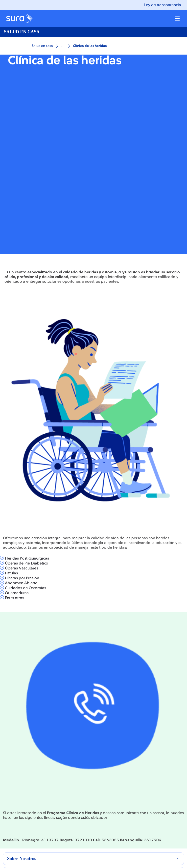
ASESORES (12, 803)
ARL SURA (12, 773)
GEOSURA (12, 813)
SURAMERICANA (18, 763)
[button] (93, 693)
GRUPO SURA (15, 753)
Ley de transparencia (163, 5)
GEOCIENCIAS (16, 834)
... (63, 46)
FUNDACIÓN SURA (20, 824)
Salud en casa (42, 46)
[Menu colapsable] (177, 19)
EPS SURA (12, 783)
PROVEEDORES (17, 793)
